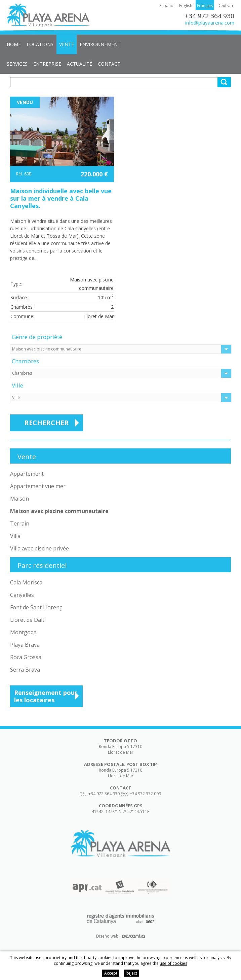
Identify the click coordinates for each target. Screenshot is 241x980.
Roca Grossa (26, 657)
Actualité (79, 64)
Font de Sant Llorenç (36, 607)
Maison (19, 499)
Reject (131, 973)
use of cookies (173, 963)
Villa (15, 536)
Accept (111, 973)
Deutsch (225, 6)
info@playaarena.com (210, 23)
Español (167, 6)
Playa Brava (25, 645)
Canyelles (22, 595)
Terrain (20, 523)
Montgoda (23, 632)
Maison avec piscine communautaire (59, 511)
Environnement (100, 44)
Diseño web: (120, 936)
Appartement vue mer (38, 486)
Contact (109, 64)
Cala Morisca (26, 582)
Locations (40, 44)
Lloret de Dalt (27, 620)
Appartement (27, 474)
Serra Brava (25, 670)
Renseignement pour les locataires (46, 696)
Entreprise (47, 64)
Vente (67, 44)
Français (205, 6)
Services (17, 64)
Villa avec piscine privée (39, 548)
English (186, 6)
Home (14, 44)
